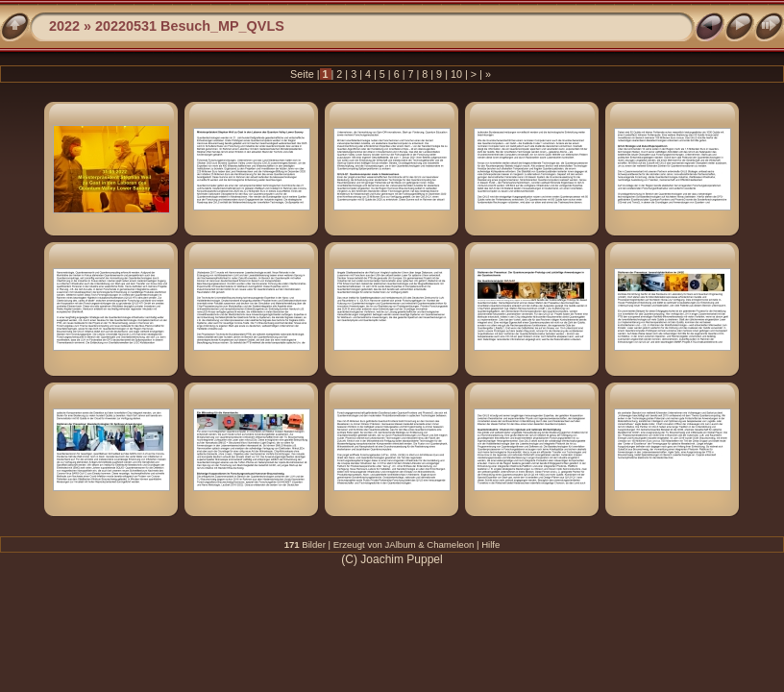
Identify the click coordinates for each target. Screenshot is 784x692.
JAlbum (401, 544)
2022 (64, 26)
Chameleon (450, 544)
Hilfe (490, 544)
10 (456, 74)
